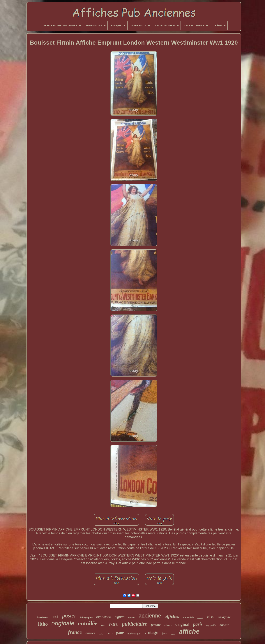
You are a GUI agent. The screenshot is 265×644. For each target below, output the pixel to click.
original (182, 624)
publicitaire (135, 624)
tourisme (42, 617)
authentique (134, 633)
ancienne (150, 615)
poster (69, 616)
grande (200, 618)
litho (43, 624)
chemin (225, 625)
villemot (168, 625)
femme (156, 625)
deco (109, 633)
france (75, 632)
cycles (132, 618)
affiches (172, 616)
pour (120, 633)
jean (165, 633)
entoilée (88, 623)
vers (103, 625)
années (90, 633)
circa (211, 617)
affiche (189, 631)
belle (101, 634)
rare (114, 624)
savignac (224, 617)
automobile (188, 617)
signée (120, 617)
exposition (104, 617)
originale (63, 623)
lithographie (86, 617)
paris (198, 624)
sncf (55, 616)
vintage (151, 632)
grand (173, 634)
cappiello (211, 625)
